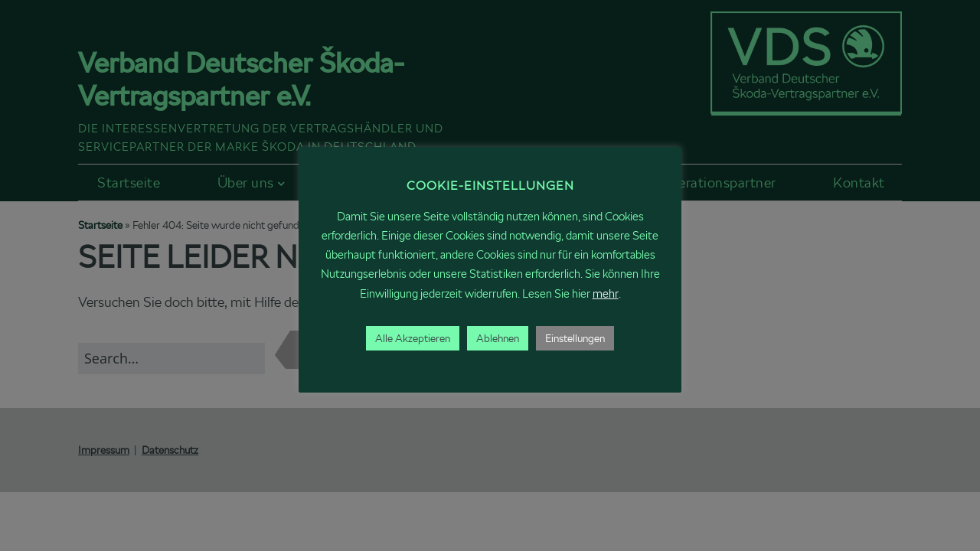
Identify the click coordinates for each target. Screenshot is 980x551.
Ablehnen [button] (498, 338)
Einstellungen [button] (575, 338)
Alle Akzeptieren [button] (413, 338)
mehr (606, 293)
